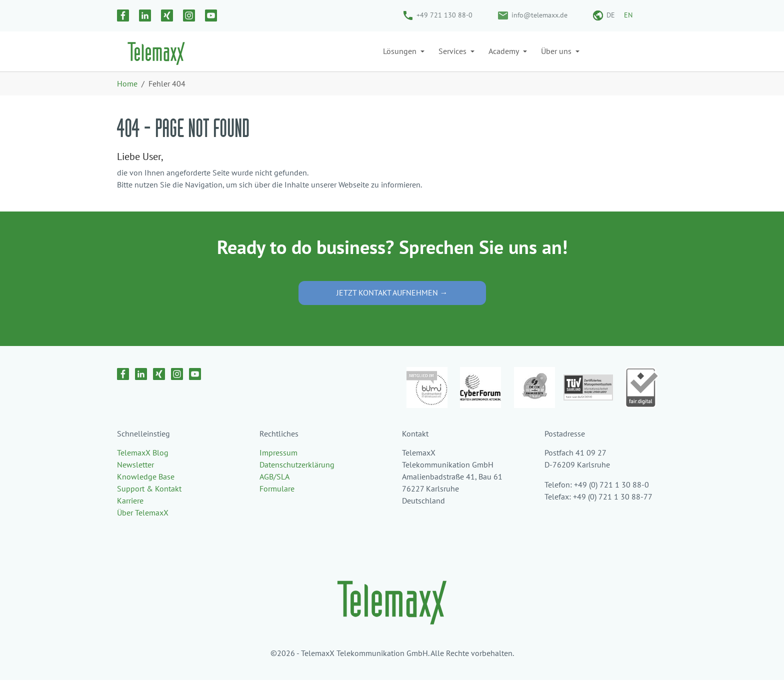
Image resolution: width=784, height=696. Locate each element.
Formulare (277, 504)
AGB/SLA (274, 492)
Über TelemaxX (143, 528)
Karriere (130, 516)
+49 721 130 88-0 (444, 15)
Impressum (278, 468)
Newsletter (135, 480)
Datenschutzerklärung (297, 480)
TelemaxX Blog (143, 468)
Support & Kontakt (149, 504)
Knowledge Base (146, 492)
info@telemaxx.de (539, 15)
